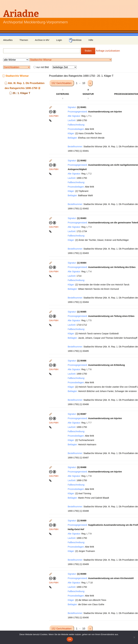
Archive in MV (42, 40)
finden (88, 51)
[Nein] (134, 637)
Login (59, 40)
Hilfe (91, 40)
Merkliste (75, 40)
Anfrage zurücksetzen (108, 51)
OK (70, 639)
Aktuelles (8, 40)
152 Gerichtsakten (62, 83)
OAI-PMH (54, 116)
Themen (24, 40)
